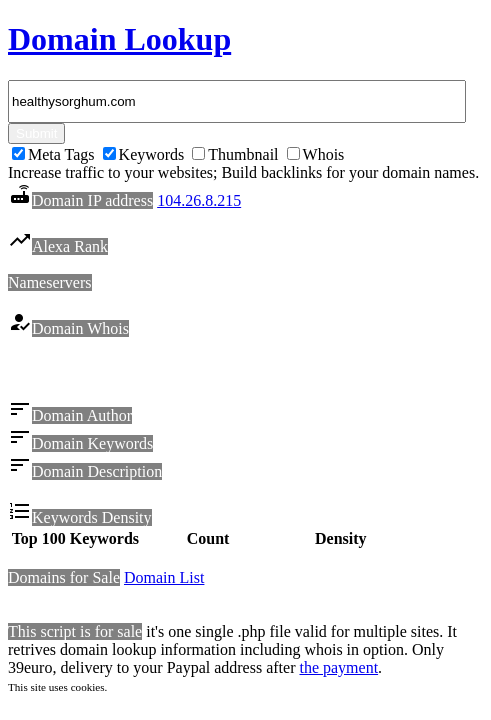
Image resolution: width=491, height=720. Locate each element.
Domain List (164, 580)
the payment (338, 670)
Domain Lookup (119, 39)
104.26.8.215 (199, 200)
